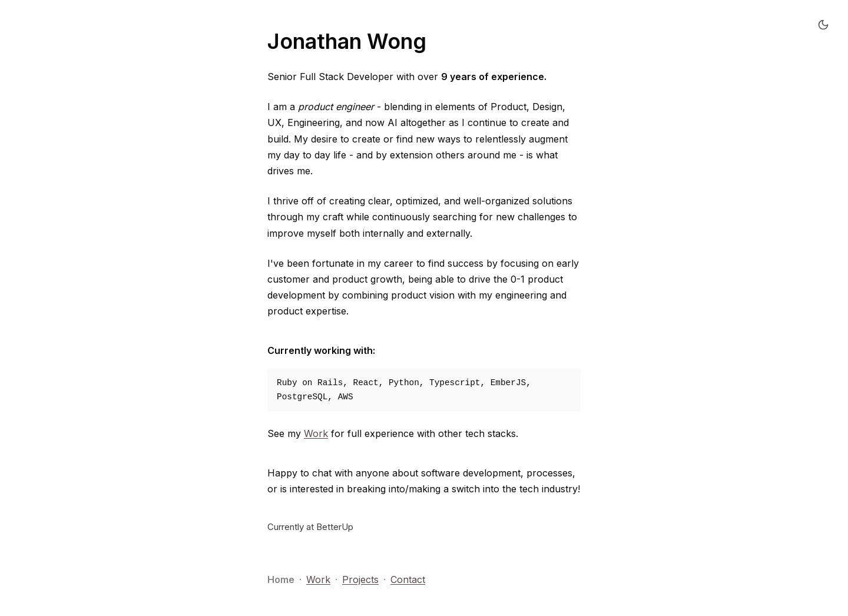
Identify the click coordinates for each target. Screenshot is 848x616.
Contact (408, 579)
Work (316, 433)
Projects (360, 579)
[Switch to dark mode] (823, 25)
